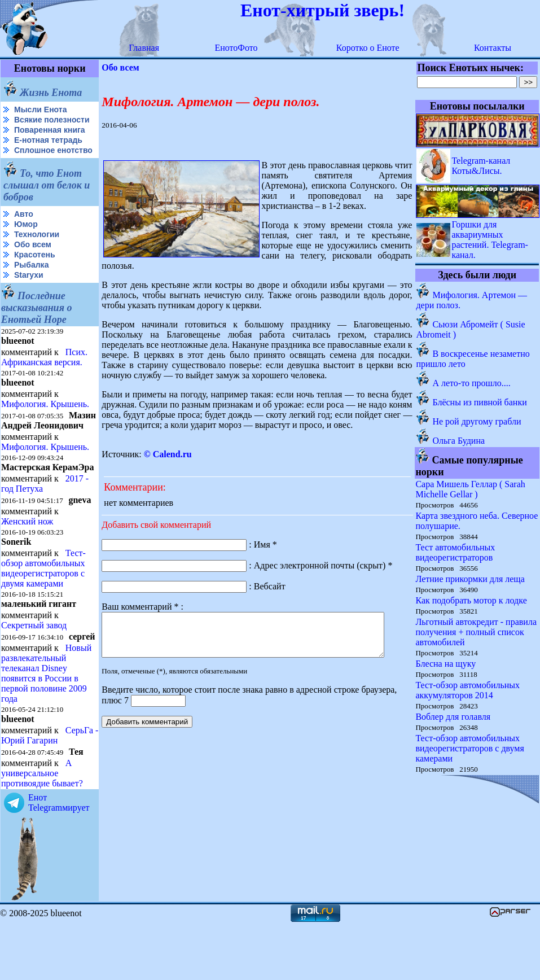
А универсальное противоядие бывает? (42, 830)
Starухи (29, 293)
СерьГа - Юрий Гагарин (30, 792)
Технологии (37, 252)
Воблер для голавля (453, 717)
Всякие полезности (26, 124)
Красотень (35, 273)
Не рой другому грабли (477, 421)
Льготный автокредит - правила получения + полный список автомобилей (477, 632)
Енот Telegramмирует (59, 859)
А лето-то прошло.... (472, 383)
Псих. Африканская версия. (44, 375)
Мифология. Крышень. (45, 422)
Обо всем (33, 262)
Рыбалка (31, 283)
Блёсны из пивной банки (480, 402)
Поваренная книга (50, 139)
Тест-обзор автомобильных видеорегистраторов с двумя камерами (43, 605)
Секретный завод (34, 662)
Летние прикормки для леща (470, 579)
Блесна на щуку (446, 664)
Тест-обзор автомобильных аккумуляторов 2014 (468, 690)
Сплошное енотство (29, 164)
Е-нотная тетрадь (48, 149)
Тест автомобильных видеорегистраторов (456, 552)
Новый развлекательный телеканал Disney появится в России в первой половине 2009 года (46, 719)
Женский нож (27, 559)
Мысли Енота (40, 110)
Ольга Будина (459, 441)
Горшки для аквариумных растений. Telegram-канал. (490, 240)
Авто (24, 232)
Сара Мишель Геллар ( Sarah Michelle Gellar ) (471, 489)
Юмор (26, 242)
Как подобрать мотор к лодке (471, 600)
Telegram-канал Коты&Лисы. (481, 166)
